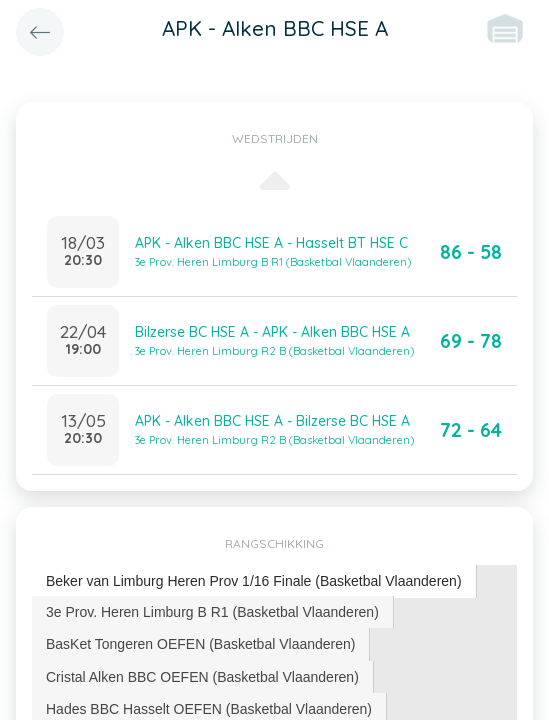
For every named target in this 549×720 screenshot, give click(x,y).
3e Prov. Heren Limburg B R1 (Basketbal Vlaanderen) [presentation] (212, 612)
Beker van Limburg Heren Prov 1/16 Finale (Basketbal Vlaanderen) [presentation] (254, 581)
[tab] (254, 581)
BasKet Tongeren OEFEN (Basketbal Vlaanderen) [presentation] (200, 644)
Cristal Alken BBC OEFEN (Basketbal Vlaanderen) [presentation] (202, 677)
